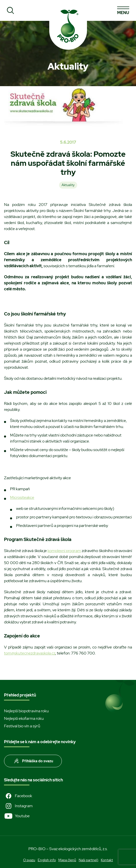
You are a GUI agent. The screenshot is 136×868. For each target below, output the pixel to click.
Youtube (17, 816)
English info (47, 860)
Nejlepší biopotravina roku (26, 711)
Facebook (18, 796)
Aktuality (68, 185)
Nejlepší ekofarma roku (24, 718)
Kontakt (107, 860)
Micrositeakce (22, 497)
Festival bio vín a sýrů (22, 726)
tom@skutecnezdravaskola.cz (30, 653)
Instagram (18, 806)
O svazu (29, 860)
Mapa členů (67, 860)
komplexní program (64, 551)
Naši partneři (88, 860)
